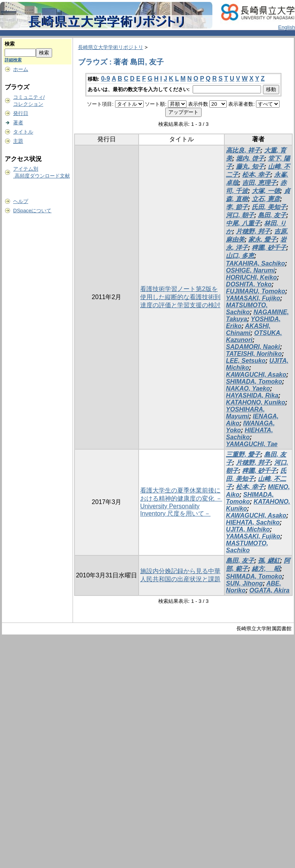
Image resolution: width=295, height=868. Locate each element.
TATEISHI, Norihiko (254, 354)
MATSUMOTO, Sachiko (247, 309)
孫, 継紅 (269, 561)
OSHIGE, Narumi (250, 270)
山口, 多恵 (240, 256)
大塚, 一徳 (266, 191)
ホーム (21, 69)
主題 (18, 141)
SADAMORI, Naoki (253, 347)
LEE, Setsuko (246, 361)
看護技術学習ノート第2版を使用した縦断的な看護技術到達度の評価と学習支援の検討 (180, 297)
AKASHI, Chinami (248, 329)
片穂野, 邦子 (253, 231)
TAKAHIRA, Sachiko (255, 263)
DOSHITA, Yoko (249, 284)
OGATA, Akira (270, 590)
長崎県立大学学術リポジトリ (111, 47)
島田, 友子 (272, 215)
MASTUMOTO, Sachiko (247, 547)
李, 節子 (237, 207)
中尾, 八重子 (243, 223)
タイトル (23, 132)
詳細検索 (13, 60)
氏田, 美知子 (269, 207)
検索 (10, 44)
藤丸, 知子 (250, 167)
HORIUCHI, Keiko (251, 277)
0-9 (106, 79)
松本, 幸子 (256, 175)
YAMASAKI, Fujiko (253, 298)
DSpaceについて (32, 211)
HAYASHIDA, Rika (252, 395)
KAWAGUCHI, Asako (256, 375)
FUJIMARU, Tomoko (255, 291)
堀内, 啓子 (250, 158)
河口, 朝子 (240, 215)
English (287, 27)
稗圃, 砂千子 (269, 248)
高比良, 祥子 (243, 150)
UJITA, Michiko (248, 529)
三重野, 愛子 (243, 454)
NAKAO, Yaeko (248, 388)
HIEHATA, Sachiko (249, 434)
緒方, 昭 (266, 569)
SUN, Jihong (244, 583)
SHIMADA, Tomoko (254, 382)
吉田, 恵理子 (259, 183)
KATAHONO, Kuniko (255, 402)
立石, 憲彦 (266, 199)
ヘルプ (21, 201)
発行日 (21, 113)
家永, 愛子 (262, 239)
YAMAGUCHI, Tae (252, 444)
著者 (18, 123)
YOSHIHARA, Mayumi (245, 413)
